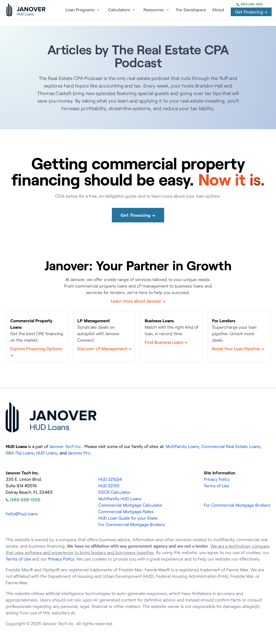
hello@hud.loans (22, 514)
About (218, 10)
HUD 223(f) (109, 486)
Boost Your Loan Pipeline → (238, 349)
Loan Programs (80, 10)
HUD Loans (47, 453)
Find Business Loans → (166, 342)
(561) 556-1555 (249, 4)
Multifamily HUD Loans (120, 499)
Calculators (119, 10)
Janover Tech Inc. (66, 446)
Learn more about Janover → (138, 301)
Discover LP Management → (104, 349)
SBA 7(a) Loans (20, 453)
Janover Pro (79, 453)
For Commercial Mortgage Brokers (132, 524)
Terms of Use (216, 486)
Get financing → (251, 12)
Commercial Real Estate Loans (231, 446)
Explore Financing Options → (36, 352)
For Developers (191, 10)
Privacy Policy (217, 479)
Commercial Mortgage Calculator (130, 505)
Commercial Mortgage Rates (126, 512)
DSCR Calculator (115, 492)
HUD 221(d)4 (110, 479)
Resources (153, 10)
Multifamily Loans (182, 446)
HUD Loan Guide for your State (128, 518)
